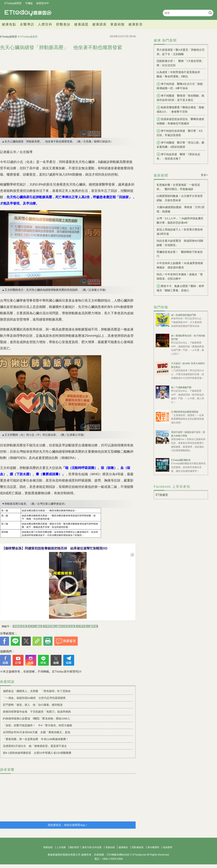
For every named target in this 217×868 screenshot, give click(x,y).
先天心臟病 (35, 626)
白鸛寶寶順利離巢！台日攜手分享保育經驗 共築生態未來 (180, 198)
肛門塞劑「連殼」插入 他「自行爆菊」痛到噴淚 (33, 705)
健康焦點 (9, 24)
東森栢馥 (118, 24)
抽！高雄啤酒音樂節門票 (184, 315)
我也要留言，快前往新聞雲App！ (68, 825)
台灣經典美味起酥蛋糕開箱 (185, 412)
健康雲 (28, 13)
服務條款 (123, 847)
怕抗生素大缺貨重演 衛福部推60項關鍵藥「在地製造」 (180, 243)
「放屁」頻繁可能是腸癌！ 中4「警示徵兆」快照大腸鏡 (39, 725)
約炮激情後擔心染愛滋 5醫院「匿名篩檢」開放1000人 (37, 718)
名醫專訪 (27, 24)
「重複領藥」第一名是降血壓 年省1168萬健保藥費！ (36, 739)
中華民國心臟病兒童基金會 (59, 626)
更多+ (204, 175)
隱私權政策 (138, 847)
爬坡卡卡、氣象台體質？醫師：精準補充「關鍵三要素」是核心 (180, 288)
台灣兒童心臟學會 (87, 626)
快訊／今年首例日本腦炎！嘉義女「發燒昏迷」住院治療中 (180, 276)
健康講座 (99, 24)
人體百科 (45, 24)
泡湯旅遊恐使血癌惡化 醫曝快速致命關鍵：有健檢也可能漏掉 (180, 121)
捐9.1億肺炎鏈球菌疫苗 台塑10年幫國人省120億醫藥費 (37, 753)
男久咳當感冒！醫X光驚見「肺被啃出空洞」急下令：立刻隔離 (181, 52)
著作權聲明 (153, 847)
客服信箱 (110, 847)
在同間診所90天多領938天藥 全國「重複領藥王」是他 (37, 732)
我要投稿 (48, 847)
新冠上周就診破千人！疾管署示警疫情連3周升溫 (180, 232)
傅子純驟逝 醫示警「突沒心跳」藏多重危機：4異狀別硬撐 (180, 145)
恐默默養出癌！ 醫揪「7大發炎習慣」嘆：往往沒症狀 (180, 63)
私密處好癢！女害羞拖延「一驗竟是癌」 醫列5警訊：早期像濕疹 (178, 187)
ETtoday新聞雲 (13, 3)
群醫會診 (63, 24)
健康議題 (81, 24)
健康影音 (136, 24)
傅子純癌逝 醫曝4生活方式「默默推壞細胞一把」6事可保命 (180, 86)
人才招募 (61, 847)
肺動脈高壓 (20, 626)
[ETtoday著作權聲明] (65, 672)
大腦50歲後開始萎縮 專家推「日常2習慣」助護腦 (181, 209)
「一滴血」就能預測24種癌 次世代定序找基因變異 (34, 698)
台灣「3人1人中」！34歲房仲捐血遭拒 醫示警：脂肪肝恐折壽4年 (181, 220)
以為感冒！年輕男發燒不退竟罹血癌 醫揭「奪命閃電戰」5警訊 (180, 74)
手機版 (29, 3)
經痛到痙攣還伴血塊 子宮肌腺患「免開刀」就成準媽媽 (37, 712)
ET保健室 (162, 495)
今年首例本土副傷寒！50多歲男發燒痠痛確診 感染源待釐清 (180, 265)
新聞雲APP (42, 3)
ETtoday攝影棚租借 (181, 460)
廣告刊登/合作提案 (92, 847)
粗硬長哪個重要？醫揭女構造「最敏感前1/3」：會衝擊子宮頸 (180, 109)
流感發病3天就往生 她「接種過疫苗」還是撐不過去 (35, 746)
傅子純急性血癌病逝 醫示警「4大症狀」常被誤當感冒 (180, 133)
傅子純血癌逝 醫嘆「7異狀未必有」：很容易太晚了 (178, 156)
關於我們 (74, 847)
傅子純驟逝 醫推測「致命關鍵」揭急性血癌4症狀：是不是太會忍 (180, 98)
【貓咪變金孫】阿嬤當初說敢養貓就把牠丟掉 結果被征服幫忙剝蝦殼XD (55, 548)
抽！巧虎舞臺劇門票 (181, 387)
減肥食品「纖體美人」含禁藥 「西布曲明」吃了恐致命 (37, 691)
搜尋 (210, 13)
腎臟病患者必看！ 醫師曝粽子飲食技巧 (180, 254)
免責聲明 (168, 847)
